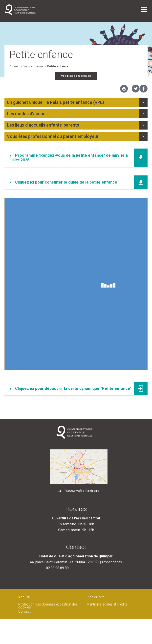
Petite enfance (58, 66)
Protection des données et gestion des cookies (48, 606)
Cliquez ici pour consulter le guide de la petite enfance (66, 182)
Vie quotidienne (33, 66)
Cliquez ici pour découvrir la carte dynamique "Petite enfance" (73, 388)
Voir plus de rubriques (76, 76)
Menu (144, 10)
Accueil (14, 66)
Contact (24, 611)
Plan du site (95, 597)
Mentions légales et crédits (107, 604)
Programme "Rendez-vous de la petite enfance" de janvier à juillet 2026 (69, 158)
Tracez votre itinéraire (82, 491)
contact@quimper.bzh (89, 568)
